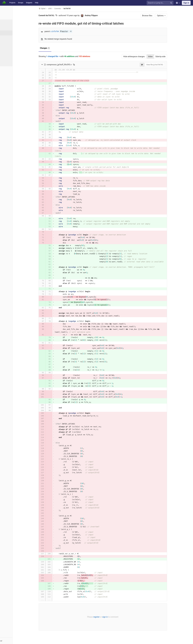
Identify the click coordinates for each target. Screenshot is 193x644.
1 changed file (61, 56)
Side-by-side (169, 57)
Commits (9, 33)
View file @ (163, 65)
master (73, 31)
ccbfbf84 (63, 31)
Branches (9, 38)
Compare (9, 58)
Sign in (186, 3)
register (105, 617)
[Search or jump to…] (160, 3)
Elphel (50, 9)
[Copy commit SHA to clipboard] (65, 16)
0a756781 (76, 9)
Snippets (29, 3)
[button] (15, 641)
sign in (113, 617)
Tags (7, 43)
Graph (8, 53)
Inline (159, 57)
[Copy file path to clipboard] (82, 65)
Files (7, 28)
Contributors (11, 48)
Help (37, 3)
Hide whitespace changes (142, 57)
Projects (12, 3)
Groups (21, 3)
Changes (53, 48)
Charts (8, 63)
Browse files (156, 16)
